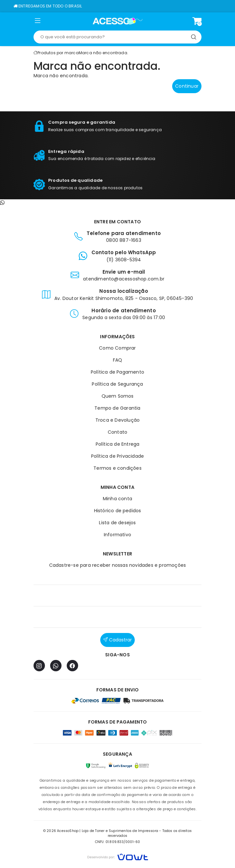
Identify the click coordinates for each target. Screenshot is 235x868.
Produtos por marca (58, 53)
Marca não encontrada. (104, 53)
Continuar (187, 86)
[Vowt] (118, 856)
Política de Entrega (118, 444)
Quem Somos (118, 396)
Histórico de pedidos (118, 511)
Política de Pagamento (117, 372)
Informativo (117, 535)
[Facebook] (72, 666)
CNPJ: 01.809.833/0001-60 (118, 842)
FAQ (118, 360)
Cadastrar (117, 640)
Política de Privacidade (118, 456)
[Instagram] (39, 666)
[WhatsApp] (56, 666)
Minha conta (117, 499)
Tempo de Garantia (117, 408)
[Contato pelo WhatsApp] (2, 203)
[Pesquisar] (194, 37)
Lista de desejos (117, 523)
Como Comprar (117, 348)
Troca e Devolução (117, 420)
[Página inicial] (118, 21)
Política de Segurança (117, 384)
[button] (38, 22)
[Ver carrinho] (197, 21)
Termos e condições (117, 468)
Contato (117, 432)
